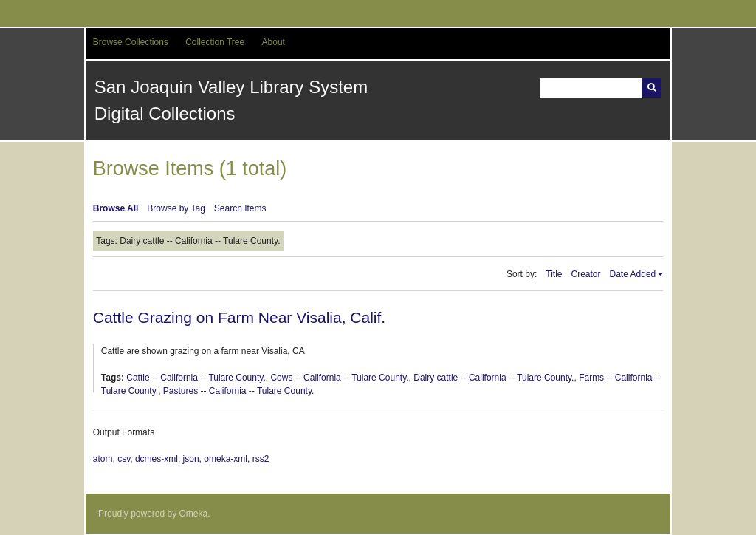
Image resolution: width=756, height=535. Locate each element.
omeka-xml (226, 459)
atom (103, 459)
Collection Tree (215, 42)
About (274, 42)
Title (554, 274)
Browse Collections (131, 42)
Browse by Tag (176, 208)
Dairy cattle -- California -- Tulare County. (494, 378)
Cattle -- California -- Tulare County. (196, 378)
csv (124, 459)
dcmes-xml (157, 459)
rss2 (261, 459)
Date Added (633, 274)
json (191, 459)
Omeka (194, 514)
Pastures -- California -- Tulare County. (239, 391)
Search (652, 88)
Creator (586, 274)
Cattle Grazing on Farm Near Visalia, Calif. (239, 317)
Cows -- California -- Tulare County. (339, 378)
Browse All (116, 208)
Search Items (240, 208)
